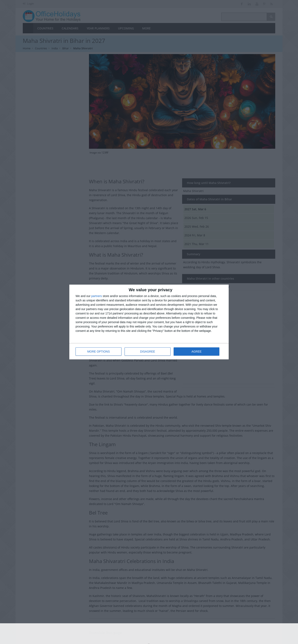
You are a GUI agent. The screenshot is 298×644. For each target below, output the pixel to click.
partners (97, 296)
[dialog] (149, 322)
